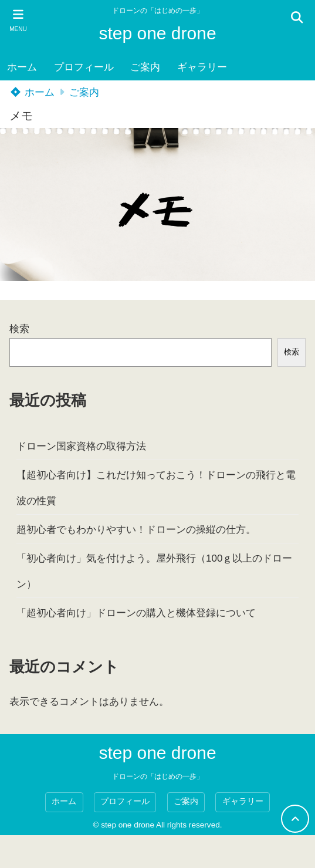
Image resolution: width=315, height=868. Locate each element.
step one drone (157, 33)
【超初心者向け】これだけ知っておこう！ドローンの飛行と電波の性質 (156, 488)
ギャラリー (202, 67)
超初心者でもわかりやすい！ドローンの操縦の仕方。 (136, 530)
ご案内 (145, 67)
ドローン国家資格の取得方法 (81, 446)
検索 (19, 329)
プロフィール (84, 67)
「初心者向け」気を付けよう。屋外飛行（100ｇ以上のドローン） (154, 571)
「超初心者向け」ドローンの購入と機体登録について (136, 613)
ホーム (22, 67)
